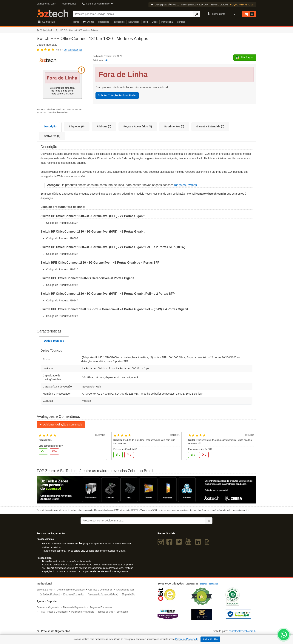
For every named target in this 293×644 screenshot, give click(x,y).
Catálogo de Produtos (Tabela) (103, 594)
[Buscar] (133, 14)
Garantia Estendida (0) (210, 126)
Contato (181, 22)
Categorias (104, 22)
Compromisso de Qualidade (71, 590)
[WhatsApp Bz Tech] (284, 635)
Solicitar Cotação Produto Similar (117, 95)
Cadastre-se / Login (46, 4)
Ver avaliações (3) (73, 50)
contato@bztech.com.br (243, 631)
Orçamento (54, 607)
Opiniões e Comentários (100, 590)
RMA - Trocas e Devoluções (54, 612)
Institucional (167, 22)
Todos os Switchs (185, 185)
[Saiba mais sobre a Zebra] (146, 490)
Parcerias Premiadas (74, 594)
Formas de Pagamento (75, 607)
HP (56, 30)
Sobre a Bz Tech (45, 590)
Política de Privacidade (83, 612)
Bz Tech (53, 13)
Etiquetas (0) (77, 126)
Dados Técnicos (54, 341)
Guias (155, 22)
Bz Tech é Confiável (50, 594)
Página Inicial (44, 30)
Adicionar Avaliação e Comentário (61, 425)
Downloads (134, 22)
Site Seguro (123, 612)
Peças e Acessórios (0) (138, 126)
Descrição (50, 126)
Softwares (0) (52, 136)
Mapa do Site (129, 594)
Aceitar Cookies (210, 639)
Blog (146, 22)
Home (76, 22)
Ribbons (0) (104, 126)
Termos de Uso (105, 612)
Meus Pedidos (69, 4)
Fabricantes (119, 22)
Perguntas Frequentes (101, 607)
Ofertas (89, 22)
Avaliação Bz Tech (125, 590)
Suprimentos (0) (174, 126)
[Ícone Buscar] (196, 14)
